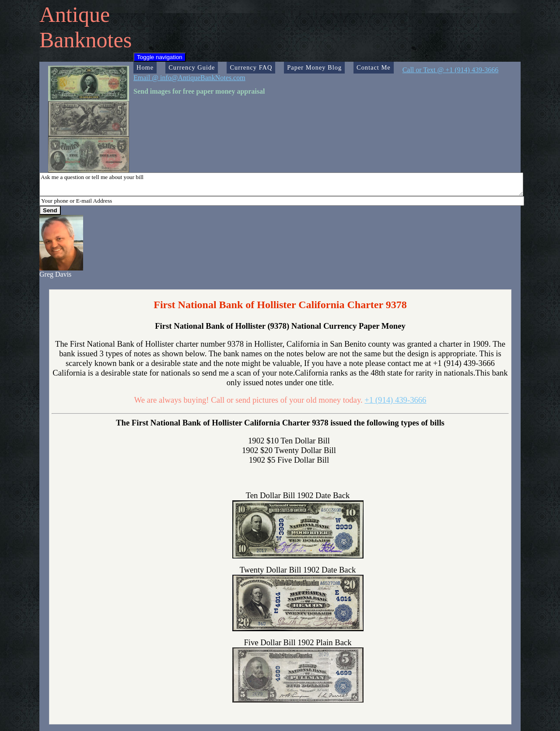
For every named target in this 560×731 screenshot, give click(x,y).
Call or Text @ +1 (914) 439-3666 (451, 70)
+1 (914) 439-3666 (395, 400)
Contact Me (374, 67)
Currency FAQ (251, 67)
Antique (75, 14)
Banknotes (86, 40)
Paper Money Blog (314, 67)
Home (145, 67)
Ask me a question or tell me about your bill (281, 184)
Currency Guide (192, 67)
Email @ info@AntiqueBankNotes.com (189, 78)
